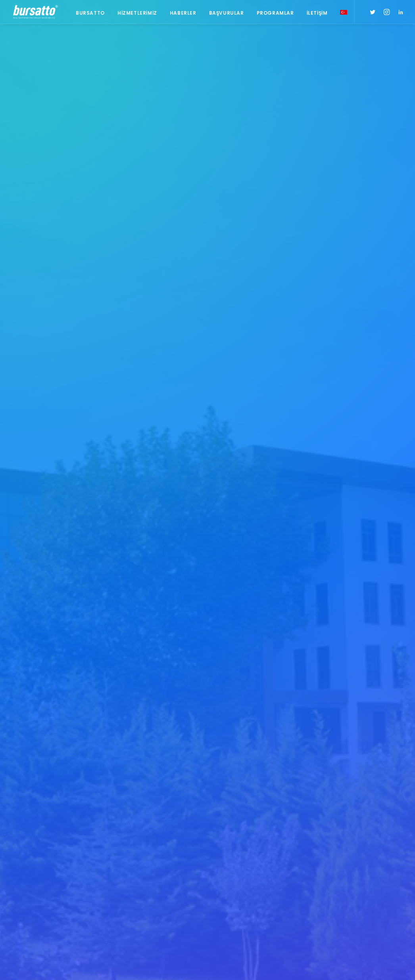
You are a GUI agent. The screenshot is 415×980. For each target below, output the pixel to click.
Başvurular (227, 13)
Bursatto (90, 13)
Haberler (183, 13)
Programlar (275, 13)
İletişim (317, 13)
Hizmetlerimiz (137, 13)
